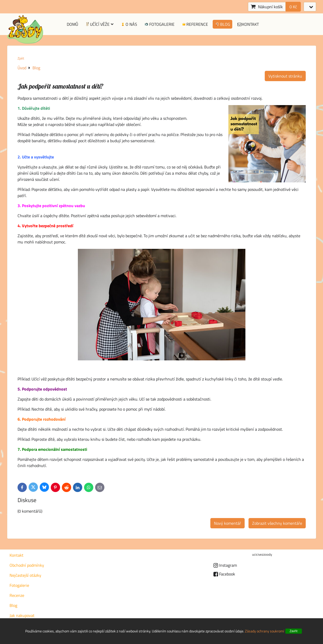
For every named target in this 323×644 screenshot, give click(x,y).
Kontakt (248, 24)
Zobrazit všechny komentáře (277, 523)
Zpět (21, 58)
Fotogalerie (159, 24)
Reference (195, 24)
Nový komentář (227, 523)
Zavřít (293, 631)
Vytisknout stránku (285, 76)
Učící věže (99, 24)
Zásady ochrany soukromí (264, 631)
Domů (72, 24)
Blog (222, 24)
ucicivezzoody (262, 554)
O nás (129, 24)
